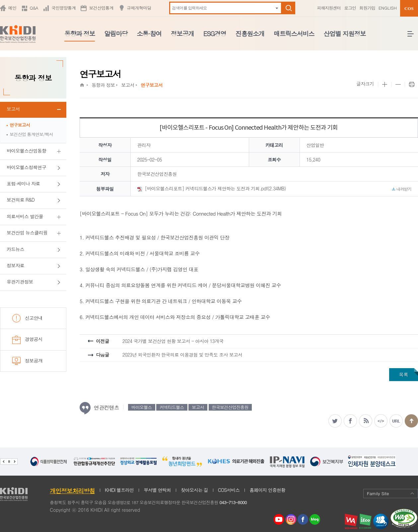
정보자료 (15, 265)
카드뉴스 (15, 249)
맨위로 (411, 421)
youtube (279, 518)
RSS (366, 421)
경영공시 (27, 340)
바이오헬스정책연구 (26, 167)
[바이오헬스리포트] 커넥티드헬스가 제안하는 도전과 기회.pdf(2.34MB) (275, 189)
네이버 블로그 (315, 520)
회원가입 (367, 8)
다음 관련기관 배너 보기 (15, 462)
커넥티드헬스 (172, 407)
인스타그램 (292, 520)
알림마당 (116, 33)
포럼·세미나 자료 (23, 183)
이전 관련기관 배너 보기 (3, 462)
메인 (12, 8)
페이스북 (350, 421)
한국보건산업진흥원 (230, 407)
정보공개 (182, 33)
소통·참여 (149, 33)
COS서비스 (229, 490)
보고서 (13, 109)
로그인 (350, 8)
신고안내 (27, 318)
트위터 (335, 421)
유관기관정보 (20, 282)
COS (409, 8)
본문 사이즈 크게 (384, 85)
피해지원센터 (329, 8)
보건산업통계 (101, 8)
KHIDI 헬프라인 (119, 490)
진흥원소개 (250, 33)
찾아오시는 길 (194, 490)
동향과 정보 (80, 33)
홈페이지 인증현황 (267, 490)
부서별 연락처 (157, 490)
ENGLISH (388, 8)
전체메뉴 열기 (413, 36)
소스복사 (381, 421)
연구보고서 (20, 125)
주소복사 (396, 421)
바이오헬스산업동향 (26, 151)
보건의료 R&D (21, 200)
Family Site (391, 493)
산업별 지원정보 (345, 33)
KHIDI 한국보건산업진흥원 (18, 34)
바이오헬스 (141, 407)
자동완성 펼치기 (277, 8)
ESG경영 (215, 33)
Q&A (34, 8)
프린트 (411, 85)
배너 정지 (9, 462)
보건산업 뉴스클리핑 (27, 233)
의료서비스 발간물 (25, 216)
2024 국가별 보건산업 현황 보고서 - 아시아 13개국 (173, 341)
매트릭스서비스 (294, 33)
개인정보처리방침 (72, 491)
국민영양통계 (64, 8)
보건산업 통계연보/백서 (31, 134)
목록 (404, 374)
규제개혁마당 (139, 8)
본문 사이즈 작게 (398, 85)
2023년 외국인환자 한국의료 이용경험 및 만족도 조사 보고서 (182, 355)
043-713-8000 (233, 502)
